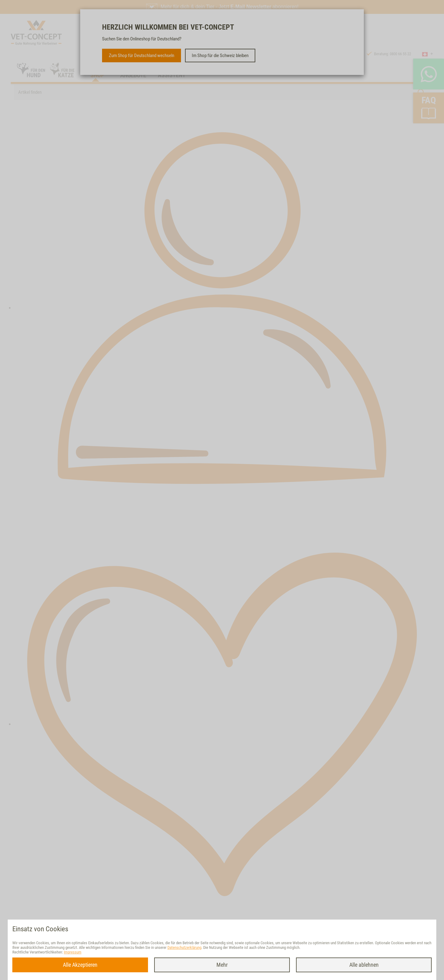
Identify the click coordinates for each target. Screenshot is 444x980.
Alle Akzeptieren (80, 965)
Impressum (73, 952)
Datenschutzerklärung (184, 947)
